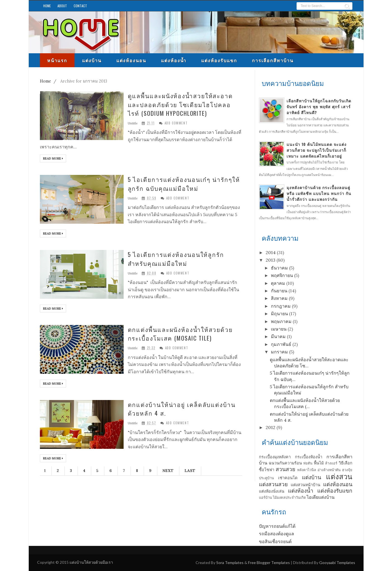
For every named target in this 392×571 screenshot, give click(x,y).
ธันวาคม (279, 268)
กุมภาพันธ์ (281, 344)
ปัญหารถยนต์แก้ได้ (277, 526)
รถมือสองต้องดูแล (276, 534)
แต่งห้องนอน (131, 60)
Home (47, 6)
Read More (53, 158)
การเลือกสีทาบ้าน (273, 60)
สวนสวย (285, 469)
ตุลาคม (278, 283)
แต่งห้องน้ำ (174, 60)
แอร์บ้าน (265, 497)
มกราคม (279, 352)
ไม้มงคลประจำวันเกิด (289, 497)
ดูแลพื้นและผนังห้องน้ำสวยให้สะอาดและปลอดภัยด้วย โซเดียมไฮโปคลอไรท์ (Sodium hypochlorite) (181, 104)
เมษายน (279, 329)
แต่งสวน (339, 477)
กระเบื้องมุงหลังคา (275, 457)
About (62, 6)
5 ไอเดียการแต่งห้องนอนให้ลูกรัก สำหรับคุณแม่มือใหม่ (176, 259)
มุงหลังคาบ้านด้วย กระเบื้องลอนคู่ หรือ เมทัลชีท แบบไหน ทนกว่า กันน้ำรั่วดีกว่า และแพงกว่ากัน (319, 193)
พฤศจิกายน (282, 275)
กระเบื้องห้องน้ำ (309, 457)
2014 (271, 252)
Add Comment (176, 123)
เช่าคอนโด (288, 478)
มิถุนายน (279, 314)
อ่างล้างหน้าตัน (329, 470)
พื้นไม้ (319, 463)
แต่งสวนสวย (273, 484)
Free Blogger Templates (269, 562)
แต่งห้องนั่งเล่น (272, 491)
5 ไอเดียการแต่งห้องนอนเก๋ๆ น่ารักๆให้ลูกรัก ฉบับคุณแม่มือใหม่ (184, 184)
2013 (270, 260)
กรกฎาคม (281, 306)
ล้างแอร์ (331, 463)
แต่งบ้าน (92, 60)
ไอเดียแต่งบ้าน (321, 497)
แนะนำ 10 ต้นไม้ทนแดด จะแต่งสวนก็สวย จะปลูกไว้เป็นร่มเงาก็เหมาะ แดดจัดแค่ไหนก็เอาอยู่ (317, 150)
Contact (80, 6)
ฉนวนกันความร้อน (285, 463)
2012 (270, 427)
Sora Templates (230, 562)
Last (190, 471)
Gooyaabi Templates (337, 562)
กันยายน (279, 291)
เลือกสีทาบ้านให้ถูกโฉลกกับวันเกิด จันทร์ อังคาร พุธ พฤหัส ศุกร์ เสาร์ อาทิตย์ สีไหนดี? (319, 106)
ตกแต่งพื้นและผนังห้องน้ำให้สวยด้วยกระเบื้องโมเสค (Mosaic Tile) (180, 334)
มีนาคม (278, 336)
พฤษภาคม (281, 321)
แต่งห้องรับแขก (219, 60)
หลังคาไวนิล (307, 470)
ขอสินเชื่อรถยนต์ (275, 541)
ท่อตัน (308, 463)
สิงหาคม (279, 298)
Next (168, 471)
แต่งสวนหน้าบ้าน (306, 485)
